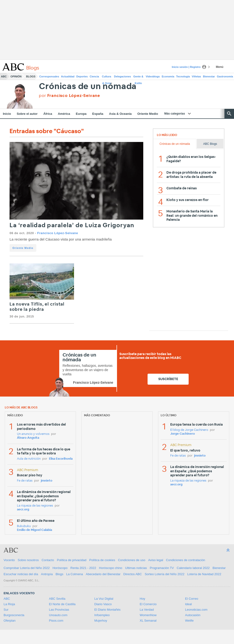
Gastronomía (225, 76)
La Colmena (74, 574)
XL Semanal (148, 621)
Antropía (47, 574)
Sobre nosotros (28, 560)
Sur (6, 610)
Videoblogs (153, 76)
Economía (168, 76)
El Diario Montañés (107, 610)
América (64, 114)
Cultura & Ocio (107, 77)
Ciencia (94, 76)
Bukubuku (24, 526)
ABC (4, 76)
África (48, 114)
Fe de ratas (25, 481)
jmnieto (47, 481)
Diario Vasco (103, 604)
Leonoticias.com (196, 610)
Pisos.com (56, 621)
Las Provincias (59, 610)
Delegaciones (123, 76)
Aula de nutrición (29, 459)
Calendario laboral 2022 (193, 568)
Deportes (82, 76)
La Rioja (9, 604)
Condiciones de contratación (186, 560)
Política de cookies (102, 560)
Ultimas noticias (136, 568)
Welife (189, 621)
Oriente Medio (148, 114)
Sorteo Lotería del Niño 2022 (165, 574)
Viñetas (196, 76)
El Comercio (148, 604)
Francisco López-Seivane (58, 233)
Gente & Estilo (138, 77)
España (98, 114)
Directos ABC (133, 574)
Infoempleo (102, 615)
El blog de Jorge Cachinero (189, 430)
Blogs (31, 76)
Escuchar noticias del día (21, 574)
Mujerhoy (101, 621)
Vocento (9, 560)
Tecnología (183, 76)
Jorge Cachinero (183, 434)
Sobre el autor (27, 114)
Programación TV (162, 568)
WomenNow (148, 615)
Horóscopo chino (111, 568)
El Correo (192, 599)
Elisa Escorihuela (61, 459)
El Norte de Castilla (62, 604)
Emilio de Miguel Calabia (35, 530)
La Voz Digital (104, 599)
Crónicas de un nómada (88, 87)
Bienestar (209, 76)
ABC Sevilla (57, 599)
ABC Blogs (210, 144)
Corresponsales (49, 76)
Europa (81, 114)
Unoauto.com (58, 615)
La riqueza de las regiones (35, 506)
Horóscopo (60, 568)
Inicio (7, 114)
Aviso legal (156, 560)
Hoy (142, 599)
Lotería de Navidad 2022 (204, 574)
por (69, 96)
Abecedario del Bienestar (103, 574)
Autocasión (193, 615)
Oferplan (10, 621)
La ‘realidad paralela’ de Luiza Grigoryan (72, 225)
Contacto (48, 560)
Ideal (188, 604)
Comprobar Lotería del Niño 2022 (27, 568)
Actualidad (68, 76)
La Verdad (147, 610)
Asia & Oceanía (120, 114)
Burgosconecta (14, 615)
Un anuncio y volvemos (33, 434)
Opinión (16, 76)
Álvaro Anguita (28, 438)
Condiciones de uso (132, 560)
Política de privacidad (72, 560)
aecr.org (23, 510)
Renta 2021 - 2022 (83, 568)
